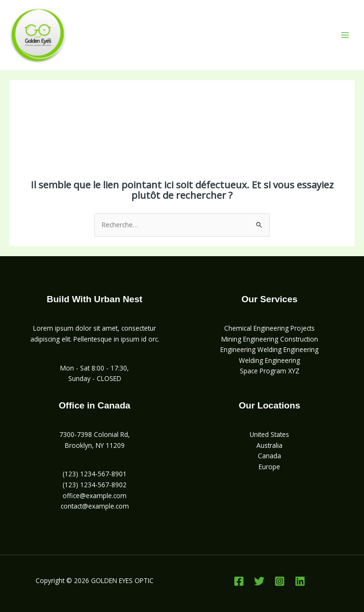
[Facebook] (239, 581)
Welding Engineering (269, 360)
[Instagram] (280, 581)
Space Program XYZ (270, 371)
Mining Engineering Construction (270, 339)
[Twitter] (259, 581)
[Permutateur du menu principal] (345, 35)
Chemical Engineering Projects (269, 328)
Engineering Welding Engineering (269, 349)
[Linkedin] (300, 581)
